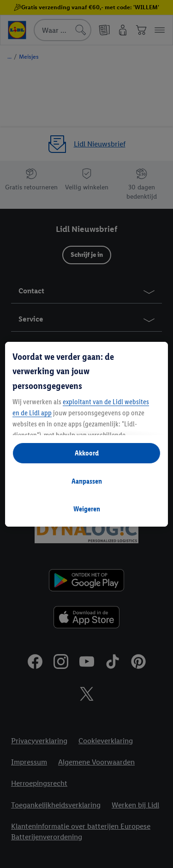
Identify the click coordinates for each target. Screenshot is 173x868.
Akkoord (87, 453)
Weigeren (87, 509)
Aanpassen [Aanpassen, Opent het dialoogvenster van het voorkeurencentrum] (87, 481)
